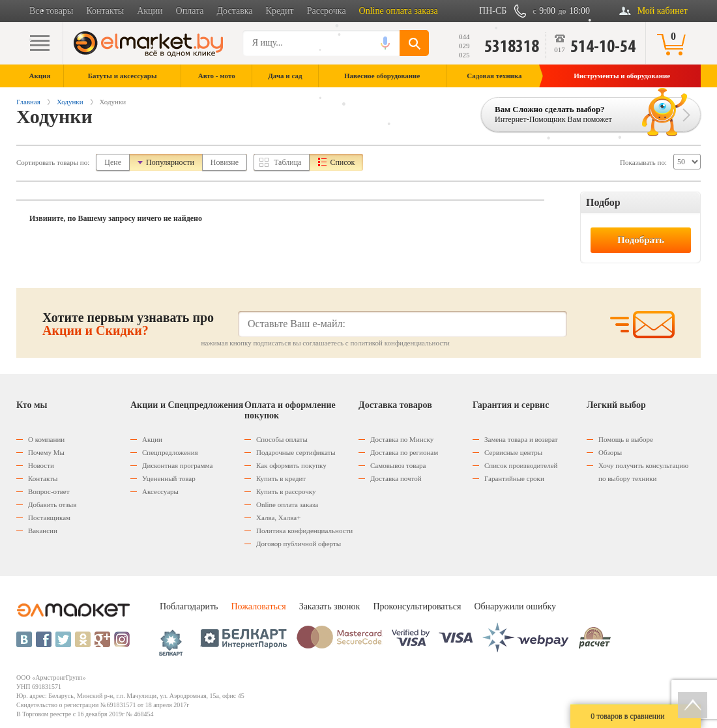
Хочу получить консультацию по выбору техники (643, 472)
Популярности (170, 162)
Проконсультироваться (417, 606)
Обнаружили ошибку (515, 606)
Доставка (235, 11)
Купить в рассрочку (286, 491)
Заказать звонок (330, 606)
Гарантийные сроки (514, 478)
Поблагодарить (189, 606)
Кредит (280, 11)
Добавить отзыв (52, 504)
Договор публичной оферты (299, 544)
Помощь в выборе (626, 439)
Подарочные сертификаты (296, 452)
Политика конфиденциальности (304, 531)
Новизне (225, 162)
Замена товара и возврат (521, 439)
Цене (113, 162)
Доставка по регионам (404, 452)
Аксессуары (160, 491)
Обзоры (610, 452)
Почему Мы (46, 452)
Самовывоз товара (398, 465)
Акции (150, 11)
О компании (46, 439)
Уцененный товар (169, 478)
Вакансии (43, 531)
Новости (41, 465)
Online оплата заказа (399, 11)
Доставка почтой (396, 478)
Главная (28, 102)
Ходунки (70, 102)
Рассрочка (327, 11)
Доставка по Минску (402, 439)
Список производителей (521, 465)
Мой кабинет (663, 11)
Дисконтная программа (177, 465)
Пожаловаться (258, 606)
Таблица (287, 162)
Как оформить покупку (291, 465)
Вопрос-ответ (49, 491)
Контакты (105, 11)
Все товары (51, 11)
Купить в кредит (281, 478)
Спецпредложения (170, 452)
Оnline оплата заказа (287, 504)
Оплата (190, 11)
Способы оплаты (282, 439)
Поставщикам (49, 517)
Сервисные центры (513, 452)
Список (342, 162)
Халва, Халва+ (278, 517)
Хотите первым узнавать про (128, 324)
